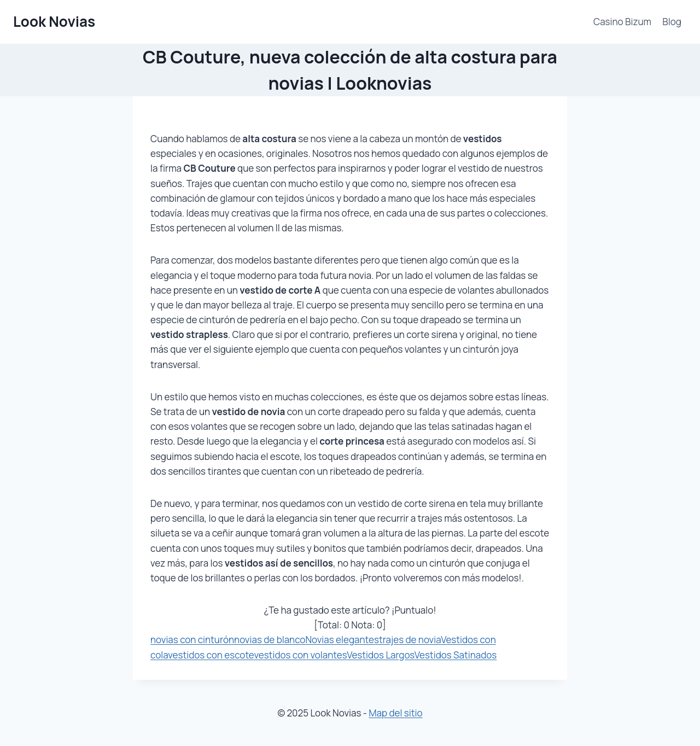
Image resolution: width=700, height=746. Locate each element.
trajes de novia (410, 640)
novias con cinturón (192, 640)
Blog (672, 22)
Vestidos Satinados (456, 655)
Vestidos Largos (381, 655)
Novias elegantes (342, 640)
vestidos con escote (211, 655)
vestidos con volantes (300, 655)
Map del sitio (395, 713)
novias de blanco (270, 640)
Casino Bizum (622, 22)
